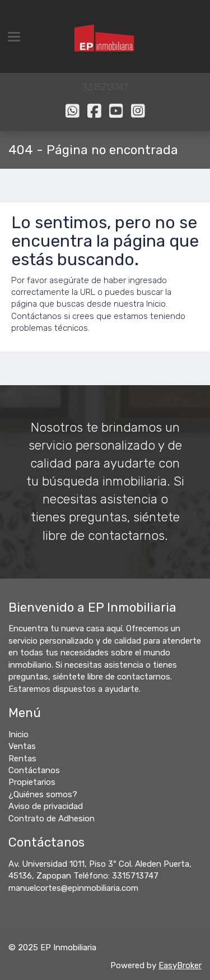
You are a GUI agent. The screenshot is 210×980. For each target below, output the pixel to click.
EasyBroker (180, 965)
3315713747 (105, 87)
